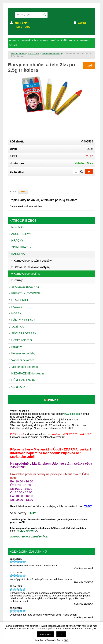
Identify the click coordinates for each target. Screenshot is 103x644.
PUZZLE (17, 307)
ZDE (66, 640)
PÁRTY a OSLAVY (23, 320)
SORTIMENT (84, 41)
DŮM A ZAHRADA (23, 380)
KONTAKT (14, 41)
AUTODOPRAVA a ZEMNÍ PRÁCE (29, 537)
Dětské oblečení (22, 340)
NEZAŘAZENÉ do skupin (28, 374)
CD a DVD (18, 387)
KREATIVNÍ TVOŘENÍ (26, 293)
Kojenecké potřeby (23, 353)
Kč (82, 23)
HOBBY (16, 313)
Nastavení (46, 634)
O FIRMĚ (26, 41)
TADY (32, 513)
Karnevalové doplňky (52, 54)
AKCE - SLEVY (21, 234)
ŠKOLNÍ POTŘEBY (24, 333)
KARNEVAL (34, 54)
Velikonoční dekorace (25, 367)
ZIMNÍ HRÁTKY (21, 247)
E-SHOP (13, 45)
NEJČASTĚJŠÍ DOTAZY (63, 41)
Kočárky (17, 347)
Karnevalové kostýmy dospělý (33, 261)
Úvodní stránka (18, 54)
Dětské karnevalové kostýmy (32, 267)
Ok (61, 634)
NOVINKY (18, 227)
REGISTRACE (22, 27)
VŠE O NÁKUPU (27, 531)
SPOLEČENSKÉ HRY (25, 287)
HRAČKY (17, 241)
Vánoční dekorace (23, 360)
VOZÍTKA (17, 327)
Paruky (18, 280)
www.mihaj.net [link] (72, 414)
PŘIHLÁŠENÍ (22, 23)
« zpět (89, 65)
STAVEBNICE (20, 300)
